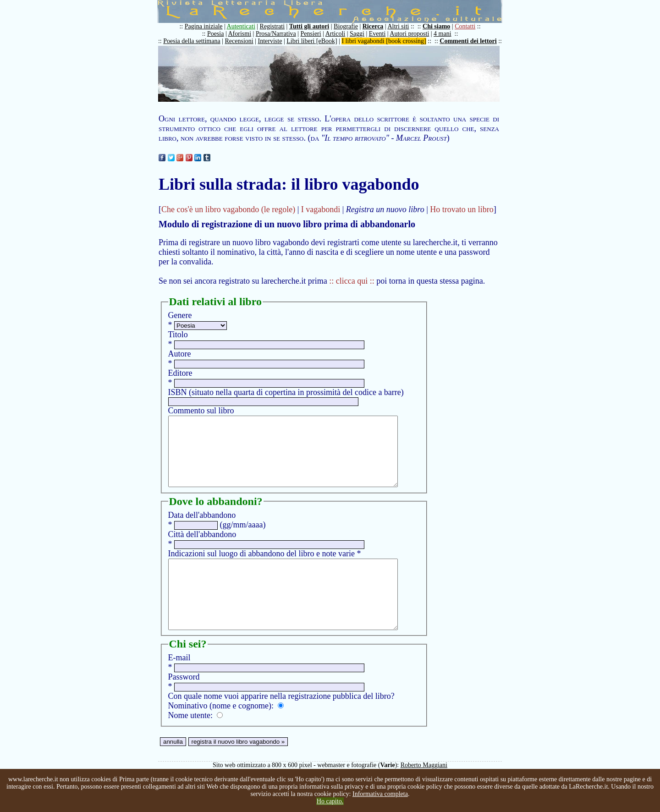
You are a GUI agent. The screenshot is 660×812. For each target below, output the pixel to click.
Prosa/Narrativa (276, 34)
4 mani (443, 34)
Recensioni (239, 41)
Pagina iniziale (204, 26)
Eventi (377, 34)
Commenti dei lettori (468, 41)
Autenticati (241, 26)
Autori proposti (409, 34)
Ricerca (373, 26)
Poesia (216, 34)
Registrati (272, 26)
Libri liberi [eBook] (312, 41)
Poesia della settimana (192, 41)
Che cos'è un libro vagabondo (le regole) (228, 209)
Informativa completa (380, 794)
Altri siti (398, 26)
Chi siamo (436, 26)
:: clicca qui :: (352, 281)
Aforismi (240, 34)
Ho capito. (330, 801)
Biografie (346, 26)
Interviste (270, 41)
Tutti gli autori (309, 26)
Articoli (335, 34)
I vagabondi (321, 209)
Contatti (465, 26)
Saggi (357, 34)
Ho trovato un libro (462, 209)
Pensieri (311, 34)
